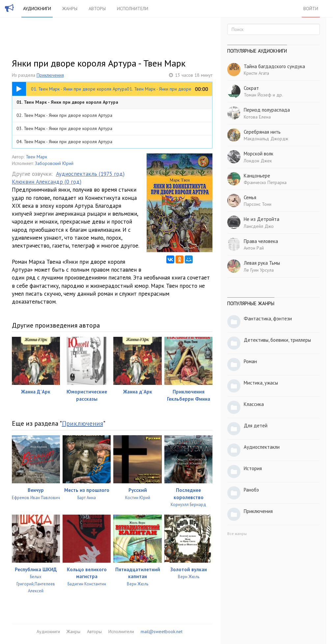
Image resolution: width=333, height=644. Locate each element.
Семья (250, 197)
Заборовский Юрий (54, 163)
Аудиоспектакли (262, 447)
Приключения (50, 75)
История (253, 468)
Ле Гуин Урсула (259, 270)
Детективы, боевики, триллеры (277, 340)
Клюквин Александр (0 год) (47, 182)
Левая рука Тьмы (262, 263)
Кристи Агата (256, 73)
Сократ (251, 88)
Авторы (97, 9)
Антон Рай (254, 248)
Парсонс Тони (258, 204)
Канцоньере (257, 176)
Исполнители (133, 9)
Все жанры (237, 534)
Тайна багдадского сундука (274, 66)
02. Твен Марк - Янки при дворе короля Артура (64, 115)
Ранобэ (251, 490)
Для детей (256, 426)
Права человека (261, 241)
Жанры (70, 9)
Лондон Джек (258, 161)
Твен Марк (36, 157)
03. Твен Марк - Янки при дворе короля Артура (64, 128)
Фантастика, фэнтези (268, 319)
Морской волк (259, 154)
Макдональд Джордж (266, 139)
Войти (311, 9)
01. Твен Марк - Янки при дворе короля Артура (67, 102)
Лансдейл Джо (259, 226)
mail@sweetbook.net (162, 631)
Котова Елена (257, 117)
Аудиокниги (37, 9)
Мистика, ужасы (261, 383)
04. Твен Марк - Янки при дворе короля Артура (64, 142)
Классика (254, 404)
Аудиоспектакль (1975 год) (90, 174)
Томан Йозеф (258, 95)
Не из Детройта (262, 219)
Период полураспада (267, 110)
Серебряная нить (262, 132)
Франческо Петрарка (265, 182)
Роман (250, 361)
